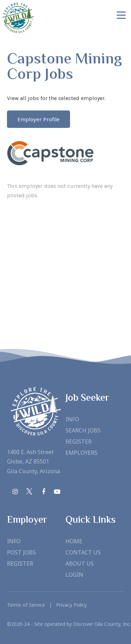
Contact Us (83, 552)
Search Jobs (83, 430)
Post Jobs (21, 552)
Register (79, 442)
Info (72, 419)
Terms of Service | (29, 605)
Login (74, 575)
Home (74, 541)
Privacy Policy (69, 605)
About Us (80, 563)
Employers (82, 453)
